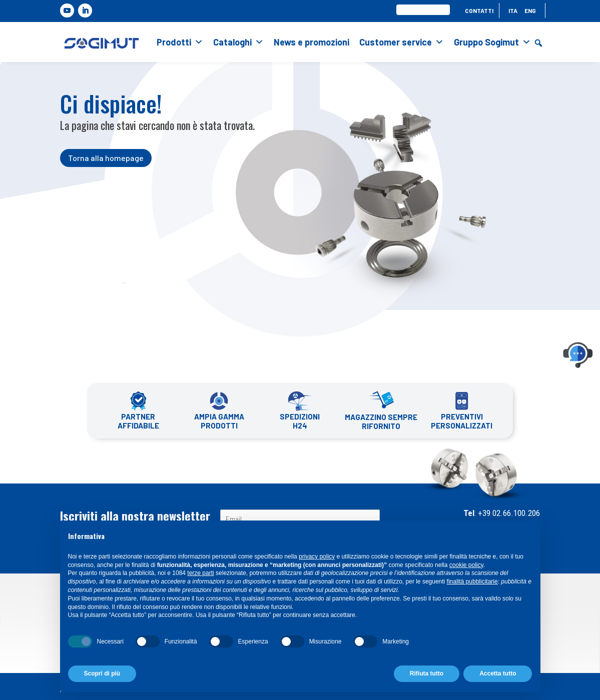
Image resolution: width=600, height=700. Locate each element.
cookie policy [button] (466, 565)
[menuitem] (513, 12)
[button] (538, 43)
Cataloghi (238, 42)
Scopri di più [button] (102, 673)
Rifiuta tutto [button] (427, 673)
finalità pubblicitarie (472, 581)
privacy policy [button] (317, 556)
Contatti (479, 10)
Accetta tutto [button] (498, 673)
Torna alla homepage (106, 158)
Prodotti (180, 42)
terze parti (200, 573)
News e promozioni (312, 42)
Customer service (402, 42)
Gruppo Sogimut (492, 42)
